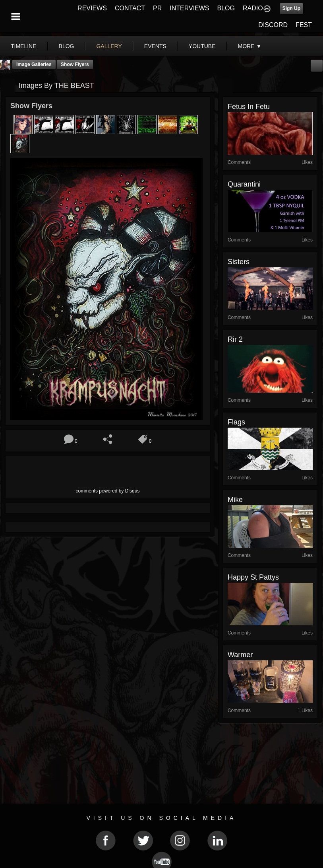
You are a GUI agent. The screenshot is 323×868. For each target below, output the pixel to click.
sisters (239, 262)
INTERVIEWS (189, 8)
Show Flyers (75, 64)
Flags (236, 422)
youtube (202, 46)
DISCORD (273, 25)
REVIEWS (92, 8)
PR (157, 8)
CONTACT (130, 8)
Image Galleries (34, 64)
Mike (235, 500)
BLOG (226, 8)
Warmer (240, 655)
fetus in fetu (249, 107)
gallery (109, 46)
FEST (304, 25)
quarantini (244, 184)
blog (67, 46)
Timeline (24, 46)
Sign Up (291, 8)
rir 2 (235, 339)
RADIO (253, 8)
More (250, 46)
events (155, 46)
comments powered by (108, 491)
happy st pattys (253, 577)
